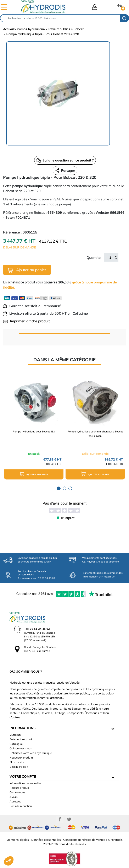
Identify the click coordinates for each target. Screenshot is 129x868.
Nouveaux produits (21, 757)
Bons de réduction (21, 806)
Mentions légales (18, 840)
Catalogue (16, 744)
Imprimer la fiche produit (26, 321)
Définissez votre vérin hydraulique (31, 753)
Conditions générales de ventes (84, 840)
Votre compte (23, 776)
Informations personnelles (25, 783)
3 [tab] (70, 488)
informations (23, 728)
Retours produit (19, 788)
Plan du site (17, 762)
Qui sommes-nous (21, 748)
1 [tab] (59, 488)
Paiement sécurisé (21, 739)
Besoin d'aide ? (19, 767)
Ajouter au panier (27, 270)
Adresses (15, 801)
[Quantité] (110, 257)
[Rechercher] (60, 18)
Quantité (94, 258)
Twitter (69, 819)
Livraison (15, 735)
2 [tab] (64, 488)
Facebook (60, 819)
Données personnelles (46, 840)
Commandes (17, 792)
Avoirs (13, 797)
